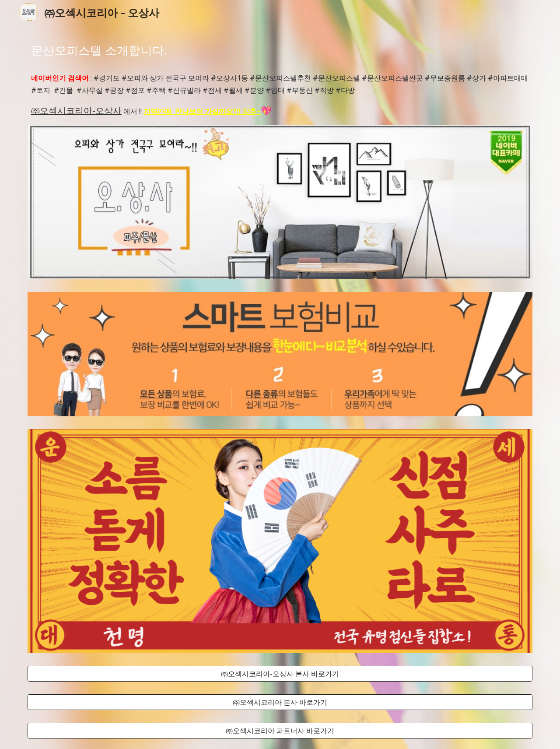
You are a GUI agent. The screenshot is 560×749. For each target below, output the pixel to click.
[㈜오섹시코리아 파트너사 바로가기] (280, 731)
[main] (280, 50)
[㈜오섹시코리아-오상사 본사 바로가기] (280, 674)
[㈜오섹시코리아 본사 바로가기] (280, 702)
